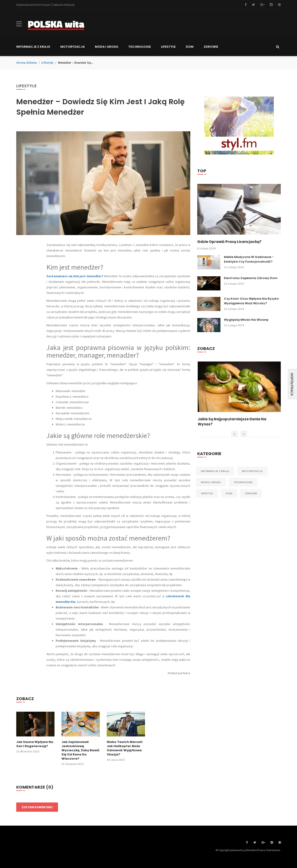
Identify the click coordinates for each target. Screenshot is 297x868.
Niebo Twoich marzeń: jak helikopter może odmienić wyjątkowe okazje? (125, 748)
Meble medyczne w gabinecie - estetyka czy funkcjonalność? (249, 259)
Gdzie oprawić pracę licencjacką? (231, 242)
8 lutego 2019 (207, 249)
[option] (239, 395)
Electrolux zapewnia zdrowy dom (251, 278)
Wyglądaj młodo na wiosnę (246, 320)
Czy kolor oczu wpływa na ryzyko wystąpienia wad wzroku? (251, 301)
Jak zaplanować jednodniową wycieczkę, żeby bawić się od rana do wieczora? (81, 750)
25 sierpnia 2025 (73, 764)
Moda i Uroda (211, 482)
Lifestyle (47, 63)
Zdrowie (251, 494)
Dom (229, 494)
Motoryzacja (252, 471)
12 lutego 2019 (234, 267)
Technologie (243, 482)
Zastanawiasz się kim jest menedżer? (75, 276)
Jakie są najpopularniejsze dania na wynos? (233, 422)
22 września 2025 (28, 751)
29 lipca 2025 (116, 760)
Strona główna (26, 63)
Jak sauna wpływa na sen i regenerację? (35, 744)
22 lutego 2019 (234, 284)
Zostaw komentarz (37, 807)
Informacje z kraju (215, 471)
